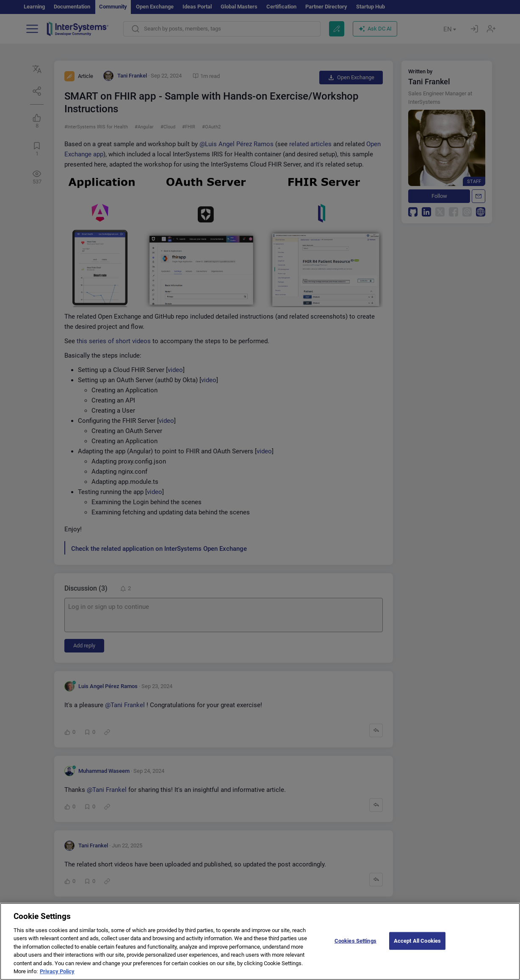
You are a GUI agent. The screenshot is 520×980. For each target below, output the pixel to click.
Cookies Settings (355, 947)
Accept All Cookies (417, 947)
